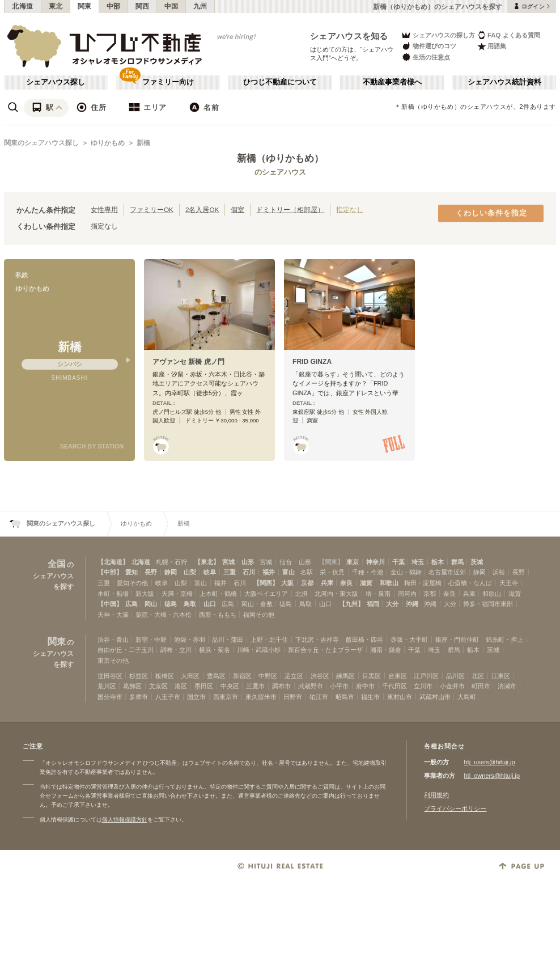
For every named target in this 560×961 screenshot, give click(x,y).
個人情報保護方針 (125, 820)
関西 (143, 6)
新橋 (143, 143)
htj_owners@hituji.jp (492, 776)
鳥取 (190, 604)
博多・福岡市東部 (488, 604)
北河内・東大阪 (336, 594)
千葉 (398, 562)
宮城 (228, 562)
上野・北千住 (269, 640)
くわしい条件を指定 (491, 213)
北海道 (23, 6)
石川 (249, 572)
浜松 (499, 572)
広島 (131, 604)
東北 (56, 6)
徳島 (171, 604)
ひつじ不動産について (280, 82)
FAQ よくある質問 (509, 35)
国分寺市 (110, 697)
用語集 (492, 46)
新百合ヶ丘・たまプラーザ (325, 650)
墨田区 (204, 686)
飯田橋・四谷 (364, 640)
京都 (307, 583)
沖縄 (412, 604)
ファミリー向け (168, 82)
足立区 (294, 676)
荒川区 (107, 686)
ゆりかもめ (108, 143)
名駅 (307, 572)
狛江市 (319, 697)
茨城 (477, 562)
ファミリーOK (152, 209)
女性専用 (104, 209)
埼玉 (418, 562)
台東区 (398, 676)
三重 (230, 572)
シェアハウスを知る (349, 36)
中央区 (230, 686)
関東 (85, 6)
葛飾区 (132, 686)
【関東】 (331, 562)
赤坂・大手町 (409, 640)
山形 (248, 562)
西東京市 (226, 697)
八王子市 (168, 697)
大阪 (287, 583)
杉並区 (139, 676)
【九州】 (351, 604)
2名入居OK (202, 209)
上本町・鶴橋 (218, 594)
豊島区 (216, 676)
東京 (353, 562)
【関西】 (266, 583)
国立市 (196, 697)
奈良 (346, 583)
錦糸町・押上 (504, 640)
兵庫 (327, 583)
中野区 (268, 676)
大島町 (467, 697)
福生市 (370, 697)
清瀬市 (507, 686)
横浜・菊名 (215, 650)
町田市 (481, 686)
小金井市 (452, 686)
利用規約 (436, 795)
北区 (478, 676)
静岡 (171, 572)
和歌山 (389, 583)
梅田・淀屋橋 (423, 583)
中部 (114, 6)
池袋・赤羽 (190, 640)
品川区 (455, 676)
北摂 (302, 594)
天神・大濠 (113, 615)
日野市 (293, 697)
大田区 (190, 676)
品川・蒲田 (228, 640)
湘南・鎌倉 (386, 650)
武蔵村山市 (435, 697)
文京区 (158, 686)
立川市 (423, 686)
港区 (181, 686)
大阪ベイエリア (266, 594)
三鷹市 (255, 686)
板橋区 (165, 676)
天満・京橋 (177, 594)
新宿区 (242, 676)
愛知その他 (132, 583)
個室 (237, 209)
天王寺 (509, 583)
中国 (171, 6)
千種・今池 (368, 572)
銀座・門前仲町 (457, 640)
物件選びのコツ (429, 46)
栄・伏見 (332, 572)
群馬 (457, 562)
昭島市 (345, 697)
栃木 (438, 562)
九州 (200, 6)
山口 (210, 604)
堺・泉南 (378, 594)
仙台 (286, 562)
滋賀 (366, 583)
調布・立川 (176, 650)
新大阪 (145, 594)
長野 (151, 572)
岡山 (151, 604)
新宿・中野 (151, 640)
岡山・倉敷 (257, 604)
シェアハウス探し (56, 82)
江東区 (501, 676)
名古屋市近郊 (447, 572)
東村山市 (400, 697)
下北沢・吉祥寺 (317, 640)
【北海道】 (113, 562)
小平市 (339, 686)
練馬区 (345, 676)
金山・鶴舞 (406, 572)
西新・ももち (218, 615)
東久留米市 (261, 697)
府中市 (365, 686)
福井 (269, 572)
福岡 (373, 604)
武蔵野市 (311, 686)
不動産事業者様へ (392, 82)
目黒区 (372, 676)
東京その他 (113, 661)
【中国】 (110, 604)
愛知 (131, 572)
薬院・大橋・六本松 (164, 615)
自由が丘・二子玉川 (126, 650)
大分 (392, 604)
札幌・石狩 (171, 562)
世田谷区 (110, 676)
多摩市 (139, 697)
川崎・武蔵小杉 (259, 650)
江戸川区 (426, 676)
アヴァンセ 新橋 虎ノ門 (188, 362)
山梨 (190, 572)
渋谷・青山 (113, 640)
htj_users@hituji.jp (489, 762)
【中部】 (110, 572)
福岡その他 (259, 615)
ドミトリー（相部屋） (290, 209)
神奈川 (376, 562)
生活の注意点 (425, 57)
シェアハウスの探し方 (438, 35)
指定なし (350, 209)
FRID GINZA (312, 362)
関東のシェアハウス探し (41, 143)
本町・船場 (113, 594)
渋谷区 (320, 676)
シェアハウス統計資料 (504, 82)
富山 (289, 572)
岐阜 (210, 572)
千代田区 (394, 686)
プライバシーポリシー (455, 808)
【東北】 (207, 562)
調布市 (281, 686)
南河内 (407, 594)
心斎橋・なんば (470, 583)
